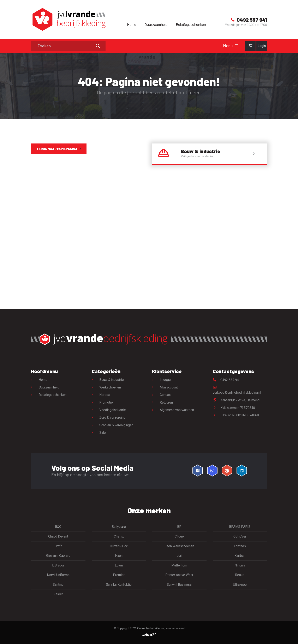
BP (179, 527)
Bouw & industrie (112, 380)
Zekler (58, 594)
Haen (119, 556)
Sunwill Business (179, 585)
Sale (103, 433)
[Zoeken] (68, 46)
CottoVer (240, 536)
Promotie (106, 402)
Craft (58, 546)
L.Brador (58, 565)
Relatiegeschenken (191, 24)
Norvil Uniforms (58, 575)
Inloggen (166, 380)
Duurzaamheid (156, 24)
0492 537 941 (227, 380)
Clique (179, 536)
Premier (119, 575)
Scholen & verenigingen (116, 425)
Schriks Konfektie (119, 585)
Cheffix (119, 536)
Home (132, 24)
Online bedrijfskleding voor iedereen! (161, 628)
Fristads (240, 546)
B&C (58, 527)
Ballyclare (119, 527)
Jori (179, 556)
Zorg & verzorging (112, 418)
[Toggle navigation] (236, 46)
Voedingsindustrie (113, 410)
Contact (165, 395)
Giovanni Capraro (58, 556)
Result (240, 575)
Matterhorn (179, 565)
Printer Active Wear (179, 575)
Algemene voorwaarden (177, 410)
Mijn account (169, 387)
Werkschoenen (110, 387)
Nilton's (240, 565)
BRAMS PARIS (240, 527)
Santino (58, 585)
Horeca (105, 395)
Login (262, 46)
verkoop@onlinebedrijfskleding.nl (237, 390)
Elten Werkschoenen (179, 546)
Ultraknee (240, 585)
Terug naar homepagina (57, 149)
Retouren (166, 402)
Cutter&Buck (119, 546)
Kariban (240, 556)
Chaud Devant (58, 536)
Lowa (119, 565)
